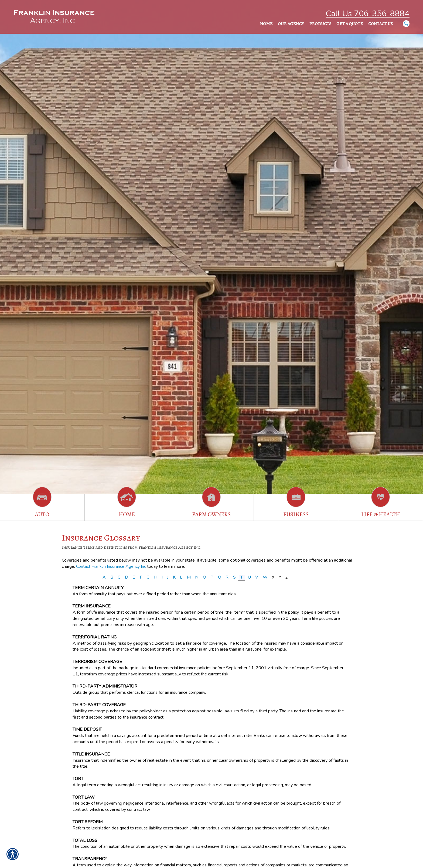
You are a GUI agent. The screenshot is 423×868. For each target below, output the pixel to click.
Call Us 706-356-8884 (368, 14)
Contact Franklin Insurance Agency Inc (111, 566)
